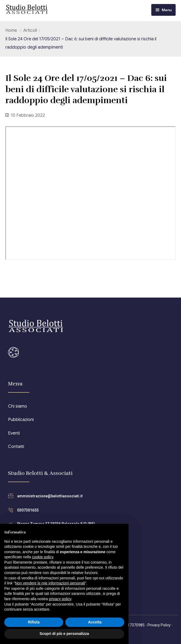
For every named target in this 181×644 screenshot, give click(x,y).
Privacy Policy (159, 625)
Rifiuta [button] (34, 622)
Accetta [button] (95, 622)
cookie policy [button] (43, 557)
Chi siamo (18, 406)
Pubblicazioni (21, 420)
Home (11, 30)
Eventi (14, 433)
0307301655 (28, 510)
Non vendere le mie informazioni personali (50, 583)
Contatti (16, 447)
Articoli (30, 30)
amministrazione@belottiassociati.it (50, 496)
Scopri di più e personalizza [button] (64, 634)
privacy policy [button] (60, 599)
